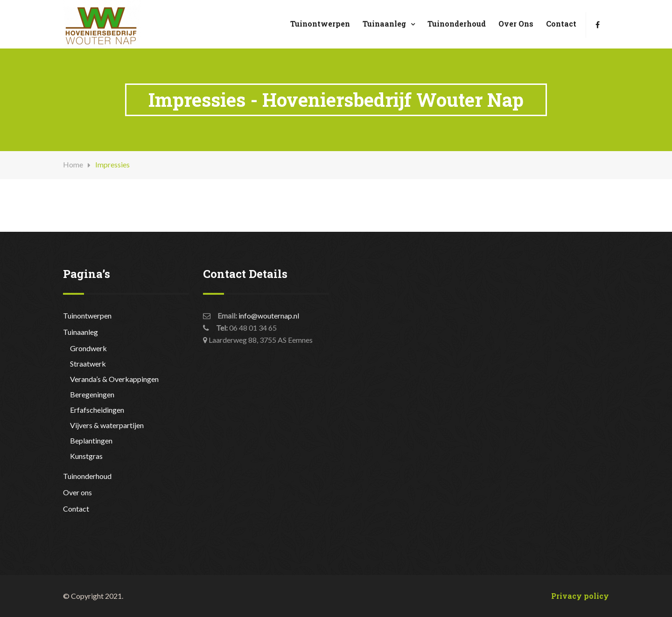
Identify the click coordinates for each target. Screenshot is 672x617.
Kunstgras (86, 456)
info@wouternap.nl (269, 315)
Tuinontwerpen (320, 24)
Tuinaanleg (384, 24)
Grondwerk (88, 348)
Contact (561, 24)
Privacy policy (580, 596)
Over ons (516, 24)
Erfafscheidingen (97, 410)
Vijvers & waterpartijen (107, 425)
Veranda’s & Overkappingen (114, 379)
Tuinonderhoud (457, 24)
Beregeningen (92, 394)
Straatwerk (88, 364)
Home (73, 164)
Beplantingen (91, 440)
